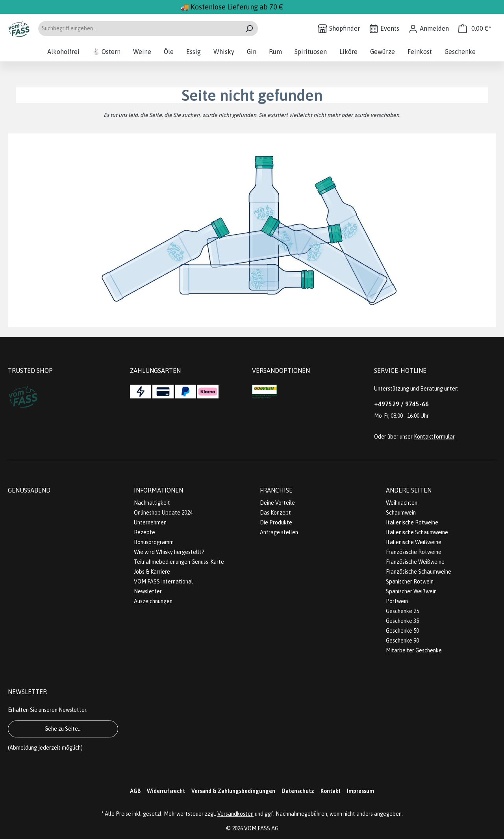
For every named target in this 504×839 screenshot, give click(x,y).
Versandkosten (235, 814)
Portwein (397, 601)
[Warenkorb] (475, 29)
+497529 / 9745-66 (401, 404)
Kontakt (331, 791)
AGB (135, 791)
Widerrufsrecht (166, 791)
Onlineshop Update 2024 (163, 513)
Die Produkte (276, 522)
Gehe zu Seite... (63, 729)
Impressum (360, 791)
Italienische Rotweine (412, 522)
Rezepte (145, 532)
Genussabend (29, 490)
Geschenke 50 (402, 631)
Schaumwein (401, 513)
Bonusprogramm (154, 542)
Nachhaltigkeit (152, 503)
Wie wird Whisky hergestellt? (169, 552)
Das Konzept (275, 513)
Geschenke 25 (402, 611)
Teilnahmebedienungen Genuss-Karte (179, 562)
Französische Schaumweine (419, 572)
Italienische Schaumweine (417, 532)
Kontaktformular (434, 437)
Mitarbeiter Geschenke (414, 650)
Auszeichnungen (153, 601)
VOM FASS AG (261, 828)
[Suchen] (249, 29)
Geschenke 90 (402, 641)
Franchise (276, 490)
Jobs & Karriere (152, 572)
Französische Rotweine (414, 552)
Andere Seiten (409, 490)
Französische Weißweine (415, 562)
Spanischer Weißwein (411, 591)
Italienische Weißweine (414, 542)
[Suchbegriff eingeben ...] (139, 29)
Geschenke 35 (402, 621)
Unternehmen (150, 522)
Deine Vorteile (277, 503)
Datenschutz (298, 791)
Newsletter (148, 591)
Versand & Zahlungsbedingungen (233, 791)
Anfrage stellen (279, 532)
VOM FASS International (163, 582)
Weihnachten (402, 503)
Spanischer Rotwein (410, 582)
